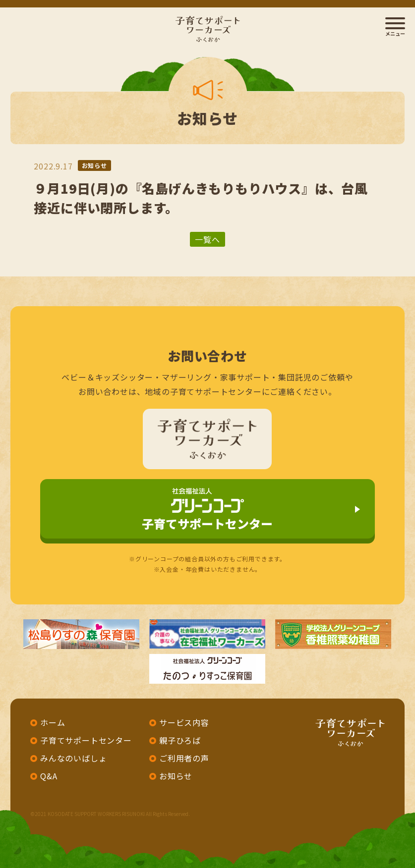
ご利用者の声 (184, 758)
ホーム (53, 722)
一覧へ (207, 239)
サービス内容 (184, 722)
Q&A (49, 776)
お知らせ (94, 165)
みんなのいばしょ (73, 758)
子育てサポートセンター (207, 510)
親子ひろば (180, 740)
